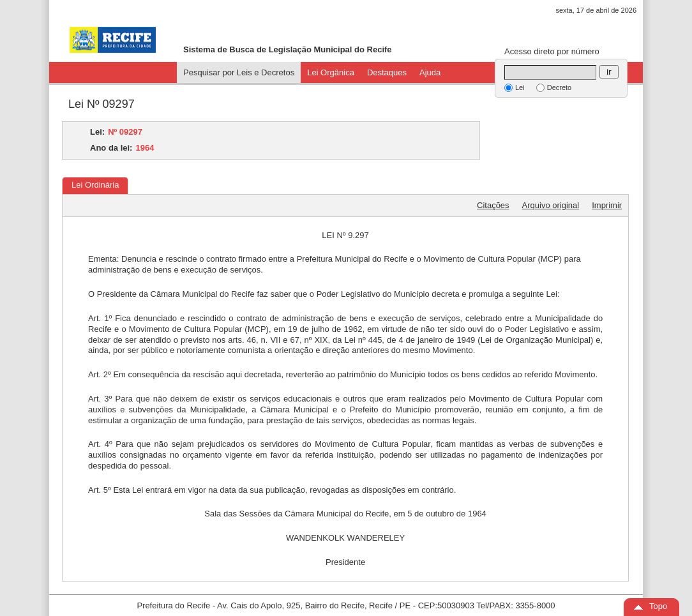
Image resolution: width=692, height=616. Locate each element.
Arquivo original (551, 205)
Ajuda (430, 72)
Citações (493, 205)
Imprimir (607, 205)
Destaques (387, 72)
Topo (658, 606)
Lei (520, 87)
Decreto (560, 87)
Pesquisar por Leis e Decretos (239, 72)
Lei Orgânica (331, 72)
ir (609, 72)
